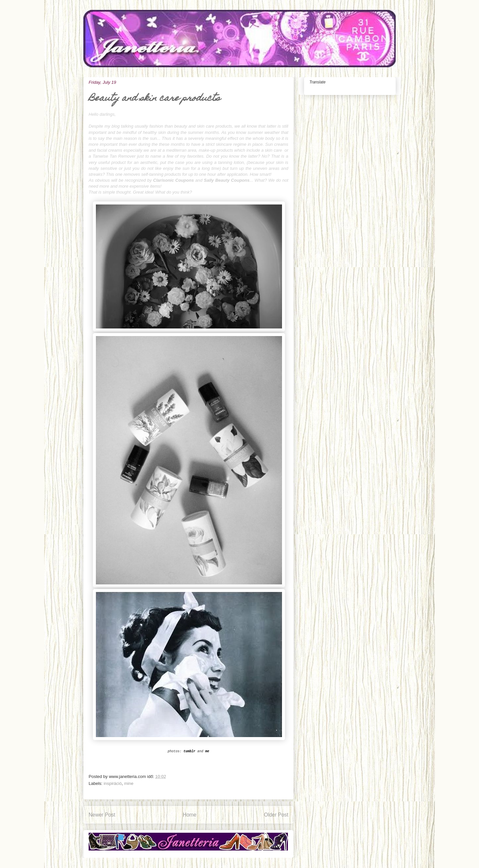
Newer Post (102, 815)
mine (129, 783)
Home (190, 815)
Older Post (276, 815)
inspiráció (113, 783)
